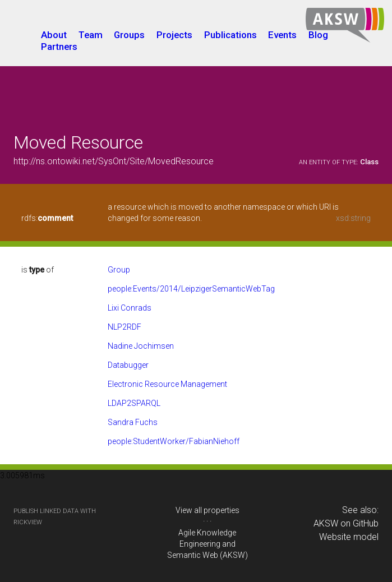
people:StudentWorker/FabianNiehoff (174, 441)
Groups (129, 35)
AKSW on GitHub (346, 523)
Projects (174, 35)
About (54, 35)
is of (38, 270)
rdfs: (47, 218)
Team (91, 35)
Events (282, 35)
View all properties (207, 510)
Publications (230, 35)
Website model (349, 537)
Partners (59, 47)
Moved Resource (78, 142)
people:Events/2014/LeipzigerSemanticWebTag (191, 289)
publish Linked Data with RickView (55, 517)
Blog (318, 35)
